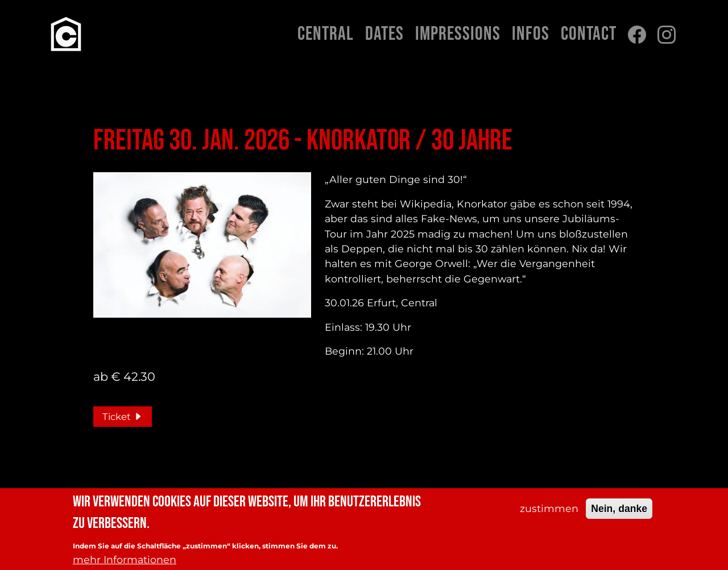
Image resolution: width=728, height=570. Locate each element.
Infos (531, 34)
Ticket (123, 417)
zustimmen (549, 512)
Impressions (458, 34)
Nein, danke (619, 512)
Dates (384, 34)
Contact (589, 34)
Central (326, 34)
